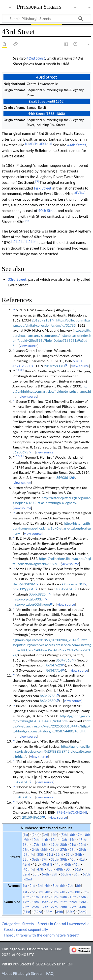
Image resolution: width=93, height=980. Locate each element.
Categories (11, 924)
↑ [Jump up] (14, 310)
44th (58, 864)
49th (60, 869)
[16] (34, 241)
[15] (29, 241)
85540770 (20, 797)
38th (54, 859)
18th (45, 845)
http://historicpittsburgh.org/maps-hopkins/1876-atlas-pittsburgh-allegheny (52, 528)
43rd (36, 864)
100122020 (64, 589)
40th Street (47, 211)
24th (35, 850)
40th (73, 859)
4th (55, 835)
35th (26, 859)
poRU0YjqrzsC (23, 589)
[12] (14, 241)
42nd (26, 864)
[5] (40, 144)
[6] (44, 144)
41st (82, 859)
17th (35, 845)
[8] (50, 144)
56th (77, 874)
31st (50, 854)
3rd (45, 835)
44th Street (77, 145)
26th (54, 850)
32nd (59, 854)
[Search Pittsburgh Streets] (46, 18)
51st (78, 869)
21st (73, 845)
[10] (83, 193)
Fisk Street (43, 188)
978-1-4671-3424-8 (72, 812)
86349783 (48, 696)
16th (26, 845)
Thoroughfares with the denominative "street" (41, 935)
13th (63, 840)
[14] (24, 241)
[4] (37, 144)
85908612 (64, 478)
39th (64, 859)
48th (50, 869)
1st (26, 835)
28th (73, 850)
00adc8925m (39, 594)
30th (41, 854)
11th (45, 840)
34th (79, 854)
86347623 (54, 665)
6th (73, 835)
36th (35, 859)
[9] (79, 193)
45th (67, 864)
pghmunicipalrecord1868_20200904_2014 (45, 640)
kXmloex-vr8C (72, 584)
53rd (36, 874)
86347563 (64, 660)
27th (63, 850)
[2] (30, 144)
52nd (26, 874)
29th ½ (29, 854)
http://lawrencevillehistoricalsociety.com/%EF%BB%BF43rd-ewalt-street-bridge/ (52, 751)
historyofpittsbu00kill (29, 599)
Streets (28, 924)
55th (55, 874)
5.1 (22, 456)
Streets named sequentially (26, 929)
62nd (28, 879)
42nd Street (36, 58)
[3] (33, 144)
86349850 (48, 701)
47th (41, 869)
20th (64, 845)
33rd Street (17, 279)
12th (54, 840)
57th (86, 874)
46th (77, 864)
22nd (82, 845)
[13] (19, 241)
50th (69, 869)
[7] (47, 144)
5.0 (18, 456)
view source (28, 346)
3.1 (22, 370)
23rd (26, 850)
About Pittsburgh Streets (22, 973)
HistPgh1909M (24, 584)
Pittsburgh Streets (39, 7)
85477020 (20, 782)
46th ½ (29, 869)
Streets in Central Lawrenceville (63, 924)
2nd (36, 835)
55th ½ (66, 874)
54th (45, 874)
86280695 (20, 452)
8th (88, 835)
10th (35, 840)
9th (27, 840)
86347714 (54, 670)
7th (80, 835)
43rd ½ (47, 864)
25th (45, 850)
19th (54, 845)
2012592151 (42, 320)
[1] (27, 144)
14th (73, 840)
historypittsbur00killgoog (31, 604)
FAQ (50, 973)
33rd (69, 854)
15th (82, 840)
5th (64, 835)
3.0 (18, 370)
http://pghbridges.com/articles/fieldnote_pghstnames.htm (52, 391)
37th (45, 859)
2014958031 (54, 366)
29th (82, 850)
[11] (28, 221)
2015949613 (32, 817)
